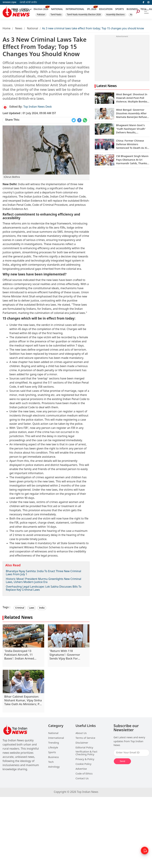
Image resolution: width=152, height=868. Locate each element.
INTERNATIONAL (75, 9)
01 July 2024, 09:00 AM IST (29, 114)
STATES (25, 9)
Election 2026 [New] (41, 9)
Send (122, 761)
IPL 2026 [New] (92, 9)
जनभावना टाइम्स (9, 2)
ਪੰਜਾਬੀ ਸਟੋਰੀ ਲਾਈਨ (28, 2)
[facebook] (143, 2)
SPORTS (119, 9)
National (33, 29)
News (19, 29)
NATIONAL (57, 9)
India (42, 608)
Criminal (20, 608)
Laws (32, 608)
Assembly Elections (115, 15)
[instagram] (148, 2)
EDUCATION (106, 9)
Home (7, 29)
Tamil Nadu (56, 15)
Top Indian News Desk (37, 107)
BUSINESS (132, 9)
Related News (18, 618)
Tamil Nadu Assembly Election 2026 (84, 15)
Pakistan (41, 15)
